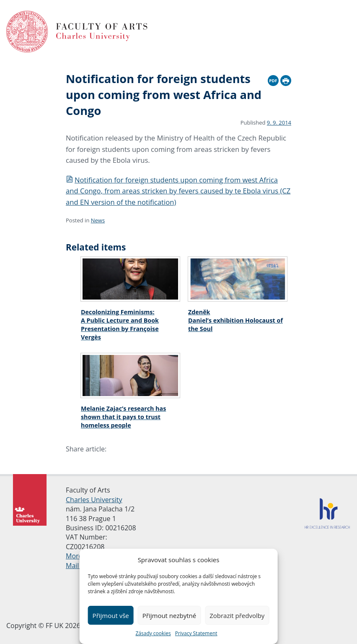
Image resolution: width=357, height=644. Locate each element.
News (98, 220)
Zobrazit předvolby (237, 615)
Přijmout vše (111, 615)
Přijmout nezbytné (169, 615)
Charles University (94, 500)
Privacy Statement (196, 633)
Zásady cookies (153, 633)
